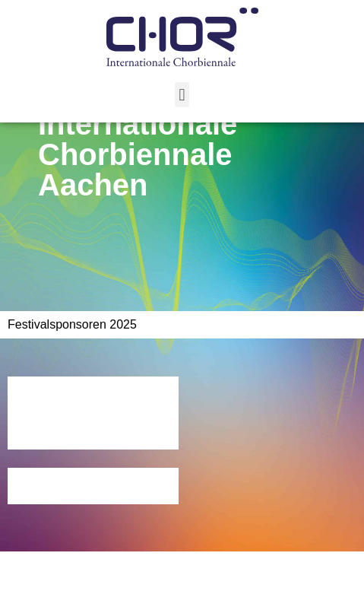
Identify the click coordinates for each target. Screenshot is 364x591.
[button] (182, 95)
